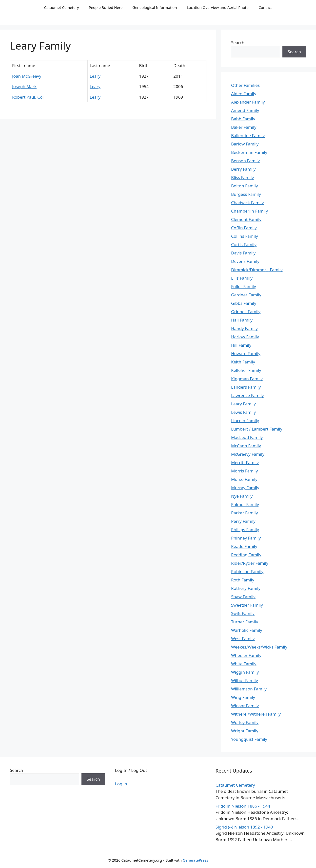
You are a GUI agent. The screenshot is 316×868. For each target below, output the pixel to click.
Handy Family (244, 328)
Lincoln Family (245, 421)
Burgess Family (246, 194)
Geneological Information (155, 7)
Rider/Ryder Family (250, 563)
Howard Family (246, 353)
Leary (95, 76)
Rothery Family (246, 588)
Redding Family (246, 555)
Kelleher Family (246, 370)
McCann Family (246, 446)
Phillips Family (245, 530)
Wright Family (245, 731)
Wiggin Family (245, 672)
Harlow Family (245, 337)
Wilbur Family (245, 680)
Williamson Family (249, 689)
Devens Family (245, 261)
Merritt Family (245, 462)
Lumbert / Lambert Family (257, 429)
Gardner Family (246, 295)
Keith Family (243, 362)
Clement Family (246, 219)
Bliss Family (242, 177)
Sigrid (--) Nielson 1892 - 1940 (244, 827)
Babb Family (243, 119)
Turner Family (245, 622)
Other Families (245, 85)
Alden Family (244, 94)
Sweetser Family (247, 605)
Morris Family (244, 471)
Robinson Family (247, 571)
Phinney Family (246, 538)
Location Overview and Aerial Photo (218, 7)
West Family (243, 639)
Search (238, 43)
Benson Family (245, 161)
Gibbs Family (244, 303)
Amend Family (245, 110)
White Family (244, 664)
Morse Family (244, 479)
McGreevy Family (248, 454)
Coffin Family (244, 228)
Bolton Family (245, 186)
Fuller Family (244, 286)
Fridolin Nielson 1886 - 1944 (243, 806)
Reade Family (244, 546)
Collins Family (245, 236)
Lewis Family (243, 412)
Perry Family (243, 521)
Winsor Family (245, 706)
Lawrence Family (247, 395)
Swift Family (243, 613)
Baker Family (244, 127)
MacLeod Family (247, 437)
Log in (121, 784)
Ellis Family (242, 278)
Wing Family (243, 697)
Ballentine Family (248, 136)
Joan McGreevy (27, 76)
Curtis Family (244, 244)
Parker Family (245, 513)
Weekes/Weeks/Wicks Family (259, 647)
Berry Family (243, 169)
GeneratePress (195, 860)
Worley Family (245, 722)
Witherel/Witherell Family (256, 714)
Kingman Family (247, 379)
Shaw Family (243, 597)
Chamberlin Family (249, 211)
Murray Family (245, 488)
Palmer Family (245, 504)
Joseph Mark (24, 86)
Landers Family (246, 387)
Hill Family (241, 345)
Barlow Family (245, 144)
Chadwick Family (247, 203)
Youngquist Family (249, 739)
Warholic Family (247, 630)
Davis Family (243, 253)
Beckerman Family (249, 152)
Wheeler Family (246, 655)
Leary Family (243, 404)
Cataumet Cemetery (62, 7)
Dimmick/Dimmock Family (257, 270)
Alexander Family (248, 102)
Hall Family (242, 320)
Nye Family (242, 496)
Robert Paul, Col (28, 97)
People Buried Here (106, 7)
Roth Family (243, 580)
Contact (265, 7)
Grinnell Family (246, 312)
